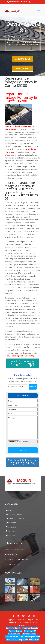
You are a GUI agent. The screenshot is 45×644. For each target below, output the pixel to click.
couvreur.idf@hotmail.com (18, 559)
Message (23, 428)
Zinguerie (12, 527)
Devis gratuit (23, 69)
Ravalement (13, 531)
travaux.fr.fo (12, 554)
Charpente (13, 523)
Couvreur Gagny (13, 628)
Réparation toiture (16, 518)
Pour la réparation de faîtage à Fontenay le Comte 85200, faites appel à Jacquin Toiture (21, 190)
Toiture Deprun (15, 631)
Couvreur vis (12, 640)
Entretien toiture (15, 514)
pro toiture (34, 640)
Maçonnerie (13, 535)
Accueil (11, 510)
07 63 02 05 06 (23, 59)
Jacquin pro (23, 640)
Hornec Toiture (29, 634)
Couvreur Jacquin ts (31, 637)
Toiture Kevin (14, 634)
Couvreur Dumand (14, 637)
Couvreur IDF (30, 631)
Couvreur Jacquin (30, 628)
